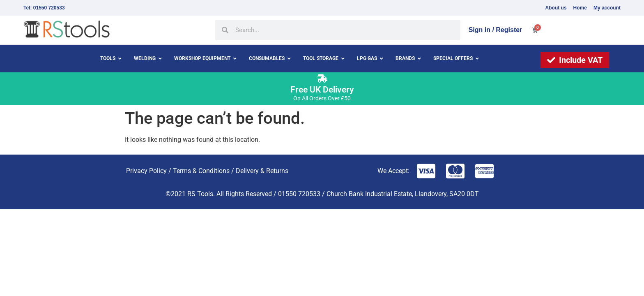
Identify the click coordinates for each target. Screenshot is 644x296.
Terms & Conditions (201, 171)
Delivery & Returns (262, 171)
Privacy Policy (146, 171)
